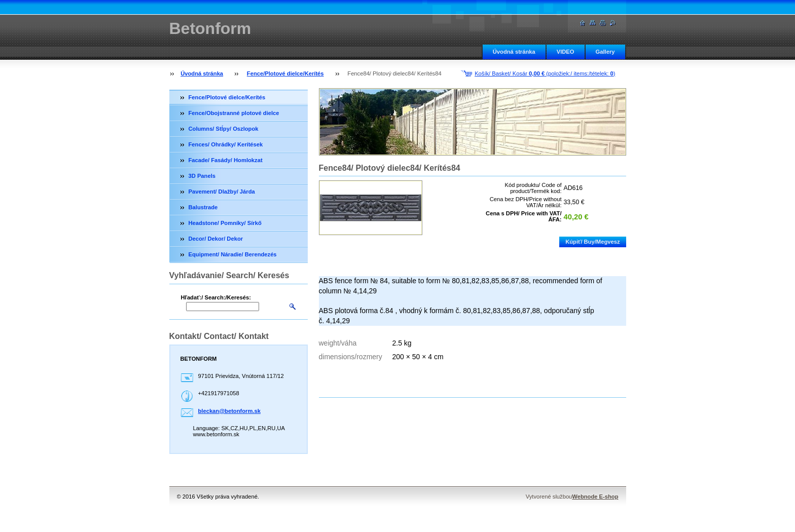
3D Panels (202, 176)
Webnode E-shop (595, 497)
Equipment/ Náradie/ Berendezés (233, 254)
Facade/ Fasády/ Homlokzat (226, 160)
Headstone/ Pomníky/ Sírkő (225, 223)
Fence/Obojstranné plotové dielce (234, 113)
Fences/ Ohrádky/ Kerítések (226, 144)
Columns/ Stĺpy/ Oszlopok (224, 129)
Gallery (605, 52)
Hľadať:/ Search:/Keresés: (216, 297)
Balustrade (203, 207)
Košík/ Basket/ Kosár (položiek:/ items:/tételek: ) (545, 73)
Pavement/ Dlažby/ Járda (222, 192)
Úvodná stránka (514, 52)
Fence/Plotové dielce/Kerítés (285, 73)
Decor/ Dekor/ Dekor (216, 239)
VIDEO (566, 52)
